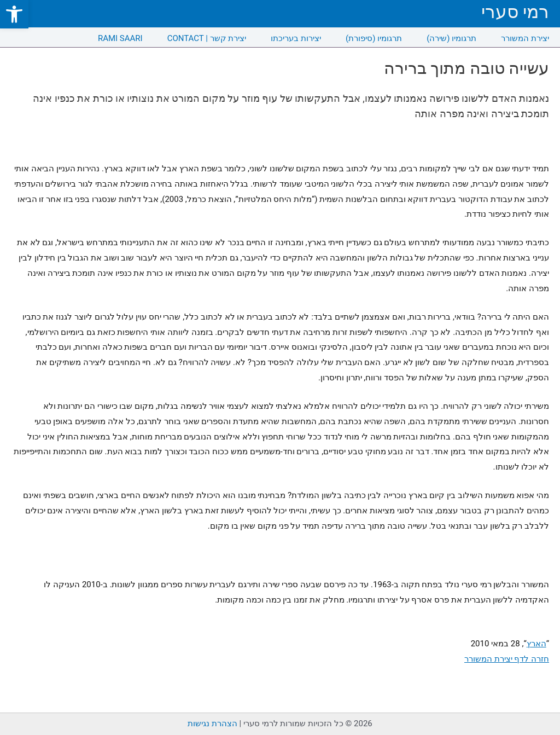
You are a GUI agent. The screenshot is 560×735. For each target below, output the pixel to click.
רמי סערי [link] (515, 12)
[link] (14, 14)
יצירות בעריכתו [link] (296, 38)
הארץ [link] (536, 644)
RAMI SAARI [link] (120, 38)
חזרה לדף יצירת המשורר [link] (507, 659)
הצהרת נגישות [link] (212, 724)
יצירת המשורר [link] (525, 38)
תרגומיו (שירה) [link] (451, 38)
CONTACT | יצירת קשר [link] (207, 38)
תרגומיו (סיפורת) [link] (374, 38)
